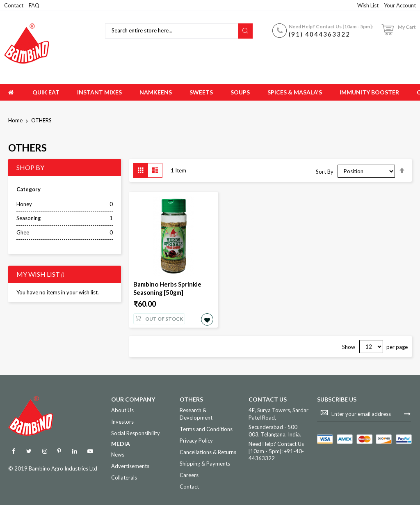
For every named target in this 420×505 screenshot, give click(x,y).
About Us (122, 409)
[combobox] (173, 31)
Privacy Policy (196, 440)
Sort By (325, 171)
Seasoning (29, 218)
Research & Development (196, 413)
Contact (14, 5)
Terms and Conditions (206, 428)
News (118, 454)
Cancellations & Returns (208, 451)
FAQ (34, 5)
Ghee (23, 232)
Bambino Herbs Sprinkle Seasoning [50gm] (166, 288)
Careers (189, 474)
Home (16, 120)
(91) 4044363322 (320, 34)
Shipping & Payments (205, 463)
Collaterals (124, 477)
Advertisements (130, 465)
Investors (122, 421)
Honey (24, 204)
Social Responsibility (136, 432)
